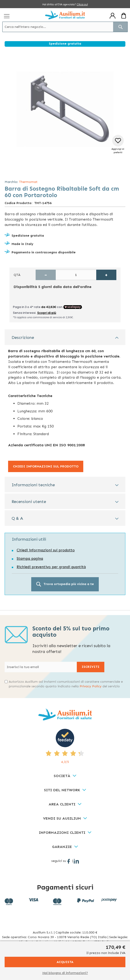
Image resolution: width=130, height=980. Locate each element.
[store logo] (65, 15)
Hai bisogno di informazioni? (65, 973)
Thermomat (28, 182)
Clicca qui (82, 5)
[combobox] (65, 27)
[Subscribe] (91, 667)
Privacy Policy (91, 686)
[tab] (65, 337)
